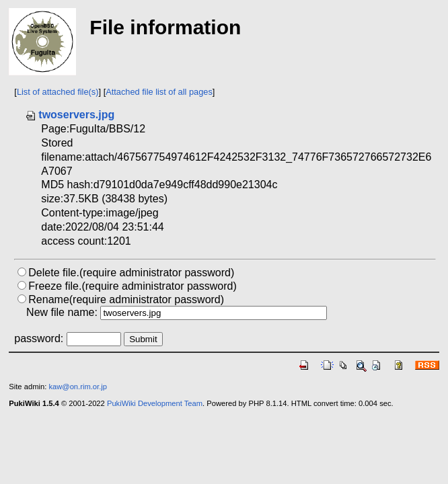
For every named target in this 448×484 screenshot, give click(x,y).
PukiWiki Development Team (155, 403)
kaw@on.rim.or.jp (78, 387)
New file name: (62, 312)
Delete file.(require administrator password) (131, 273)
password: (39, 338)
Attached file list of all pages (159, 92)
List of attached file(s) (58, 92)
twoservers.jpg (70, 115)
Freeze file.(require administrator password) (132, 286)
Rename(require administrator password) (126, 299)
